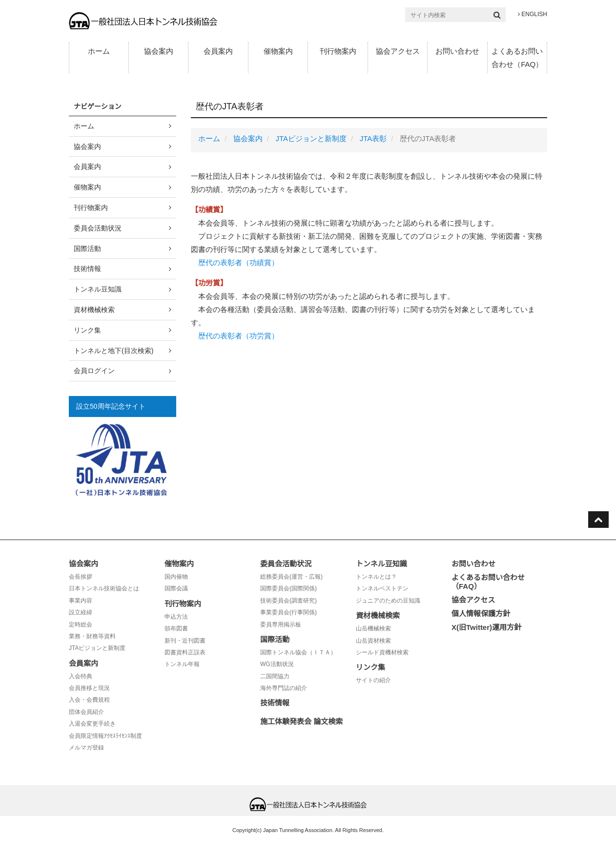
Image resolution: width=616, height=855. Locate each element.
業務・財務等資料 (92, 636)
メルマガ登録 (86, 748)
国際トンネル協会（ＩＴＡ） (298, 652)
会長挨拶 (81, 577)
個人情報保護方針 (481, 614)
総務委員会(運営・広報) (291, 577)
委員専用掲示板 (281, 625)
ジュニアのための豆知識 (388, 601)
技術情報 (87, 269)
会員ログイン (94, 371)
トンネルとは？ (376, 577)
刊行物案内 (338, 51)
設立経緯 (81, 612)
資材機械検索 (94, 310)
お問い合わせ (457, 51)
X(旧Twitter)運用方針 (486, 627)
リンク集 (87, 330)
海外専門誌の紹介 (284, 688)
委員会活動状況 (98, 228)
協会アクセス (398, 51)
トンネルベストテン (382, 588)
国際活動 (87, 249)
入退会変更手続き (92, 724)
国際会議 (176, 588)
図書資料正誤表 (185, 652)
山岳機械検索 (373, 628)
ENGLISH (533, 14)
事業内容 (81, 601)
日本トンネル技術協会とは (104, 588)
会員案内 (218, 51)
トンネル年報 (182, 664)
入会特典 (81, 676)
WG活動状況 (277, 664)
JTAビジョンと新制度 (311, 138)
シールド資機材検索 (382, 652)
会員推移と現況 (89, 688)
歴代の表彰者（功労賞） (238, 336)
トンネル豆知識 (98, 289)
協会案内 (159, 51)
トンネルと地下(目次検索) (113, 351)
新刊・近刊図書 (185, 641)
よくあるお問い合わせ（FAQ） (517, 58)
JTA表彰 (373, 138)
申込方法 (176, 617)
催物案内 (278, 51)
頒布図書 (176, 628)
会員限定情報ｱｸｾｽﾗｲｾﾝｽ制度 (105, 736)
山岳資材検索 (373, 641)
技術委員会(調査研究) (288, 601)
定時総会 (81, 625)
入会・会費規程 (89, 700)
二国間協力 (275, 676)
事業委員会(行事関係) (288, 612)
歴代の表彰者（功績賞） (238, 262)
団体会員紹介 (86, 712)
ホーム (99, 51)
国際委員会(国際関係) (288, 588)
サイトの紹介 (373, 680)
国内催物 (176, 577)
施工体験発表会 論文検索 (301, 721)
